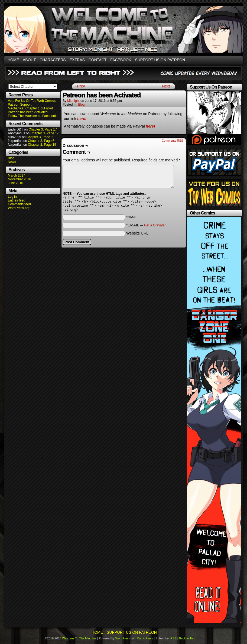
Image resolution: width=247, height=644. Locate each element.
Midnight (73, 101)
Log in (12, 197)
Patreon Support (20, 105)
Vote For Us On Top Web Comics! (32, 101)
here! (82, 119)
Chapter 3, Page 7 (40, 137)
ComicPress (145, 638)
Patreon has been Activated (28, 112)
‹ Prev (80, 86)
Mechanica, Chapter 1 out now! (30, 108)
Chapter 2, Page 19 (42, 145)
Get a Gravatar (155, 227)
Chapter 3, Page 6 (41, 141)
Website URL (137, 235)
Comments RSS (172, 141)
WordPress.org (19, 208)
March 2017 (16, 175)
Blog (11, 158)
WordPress (123, 638)
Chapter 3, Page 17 (43, 129)
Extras (77, 60)
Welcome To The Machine (79, 638)
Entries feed (17, 200)
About (29, 60)
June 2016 (15, 183)
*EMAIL (146, 227)
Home (13, 60)
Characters (53, 60)
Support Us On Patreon (160, 60)
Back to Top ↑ (188, 638)
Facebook (121, 60)
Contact (98, 60)
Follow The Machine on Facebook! (33, 116)
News (12, 162)
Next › (167, 86)
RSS (173, 638)
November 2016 (19, 179)
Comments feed (19, 204)
